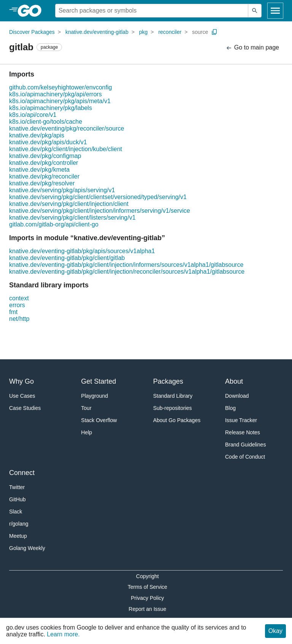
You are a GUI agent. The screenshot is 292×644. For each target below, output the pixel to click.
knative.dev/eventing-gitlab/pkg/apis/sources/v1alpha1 (82, 251)
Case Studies (25, 408)
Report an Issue (147, 609)
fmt (13, 312)
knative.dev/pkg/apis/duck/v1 (48, 142)
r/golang (19, 524)
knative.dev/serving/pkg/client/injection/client (69, 204)
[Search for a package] (152, 11)
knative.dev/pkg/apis (37, 135)
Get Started (98, 381)
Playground (94, 396)
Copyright (148, 576)
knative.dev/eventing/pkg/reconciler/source (67, 128)
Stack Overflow (99, 420)
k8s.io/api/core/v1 (33, 115)
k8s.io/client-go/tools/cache (46, 122)
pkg (144, 32)
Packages (168, 381)
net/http (19, 319)
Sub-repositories (173, 408)
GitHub (17, 499)
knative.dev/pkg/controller (44, 163)
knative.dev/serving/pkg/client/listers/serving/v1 (72, 218)
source (200, 32)
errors (17, 305)
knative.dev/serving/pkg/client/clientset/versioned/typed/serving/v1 (98, 197)
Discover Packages (32, 32)
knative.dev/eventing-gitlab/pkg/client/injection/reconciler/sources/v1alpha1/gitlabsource (127, 272)
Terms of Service (148, 587)
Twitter (17, 487)
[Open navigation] (275, 11)
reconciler (170, 32)
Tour (86, 408)
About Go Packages (177, 420)
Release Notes (243, 432)
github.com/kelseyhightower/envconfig (60, 87)
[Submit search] (255, 11)
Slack (16, 512)
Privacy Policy (147, 598)
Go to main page (252, 48)
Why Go (21, 381)
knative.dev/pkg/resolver (42, 183)
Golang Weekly (27, 548)
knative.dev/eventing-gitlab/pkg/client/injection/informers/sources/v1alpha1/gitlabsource (126, 265)
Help (86, 432)
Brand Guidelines (245, 445)
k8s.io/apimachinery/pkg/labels (51, 108)
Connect (22, 473)
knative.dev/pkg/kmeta (39, 170)
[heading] (32, 11)
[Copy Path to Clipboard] (214, 32)
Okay (275, 631)
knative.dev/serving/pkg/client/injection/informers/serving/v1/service (100, 211)
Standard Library (173, 396)
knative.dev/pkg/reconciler (44, 176)
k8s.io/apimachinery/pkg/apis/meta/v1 (60, 101)
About (234, 381)
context (19, 298)
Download (237, 396)
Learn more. (63, 634)
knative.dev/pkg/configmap (45, 156)
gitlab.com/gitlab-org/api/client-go (54, 224)
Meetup (18, 536)
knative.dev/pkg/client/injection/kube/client (66, 149)
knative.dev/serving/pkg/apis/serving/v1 (62, 190)
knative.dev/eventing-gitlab (97, 32)
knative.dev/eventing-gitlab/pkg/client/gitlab (67, 258)
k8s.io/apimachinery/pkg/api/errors (56, 94)
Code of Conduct (245, 457)
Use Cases (22, 396)
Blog (230, 408)
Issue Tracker (241, 420)
